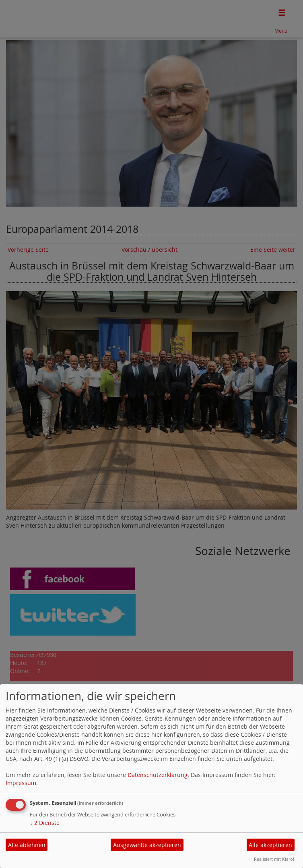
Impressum (21, 783)
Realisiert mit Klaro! (274, 859)
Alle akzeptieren (270, 845)
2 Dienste (45, 823)
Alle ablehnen (27, 845)
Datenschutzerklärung (158, 775)
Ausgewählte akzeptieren (147, 845)
